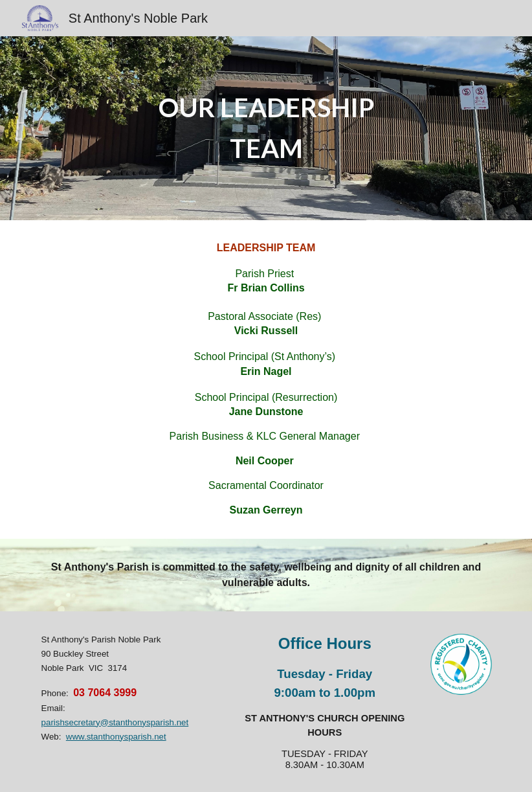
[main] (266, 128)
